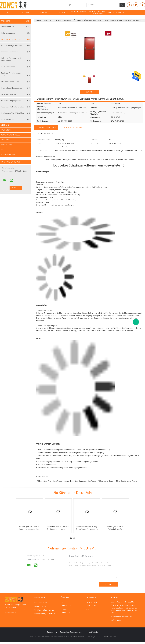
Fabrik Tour (6, 130)
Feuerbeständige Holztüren (16, 46)
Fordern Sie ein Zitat (117, 12)
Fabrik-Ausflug (62, 12)
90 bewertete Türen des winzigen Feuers (53, 481)
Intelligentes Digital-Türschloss (16, 113)
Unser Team (66, 613)
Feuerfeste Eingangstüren (16, 101)
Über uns (44, 12)
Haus (9, 12)
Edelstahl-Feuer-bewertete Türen (16, 75)
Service (64, 609)
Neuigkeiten (6, 145)
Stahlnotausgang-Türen (16, 82)
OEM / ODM (91, 606)
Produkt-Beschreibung (73, 127)
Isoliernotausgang (16, 33)
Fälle (4, 150)
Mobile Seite (93, 632)
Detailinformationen (46, 127)
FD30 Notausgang (16, 67)
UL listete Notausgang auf (16, 39)
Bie (62, 602)
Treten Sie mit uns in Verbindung (97, 12)
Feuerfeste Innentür (16, 94)
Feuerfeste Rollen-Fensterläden (16, 107)
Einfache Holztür (16, 120)
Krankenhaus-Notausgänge (16, 88)
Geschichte (66, 606)
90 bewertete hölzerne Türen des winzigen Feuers (117, 481)
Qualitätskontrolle (79, 12)
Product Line (92, 602)
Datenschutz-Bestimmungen (71, 632)
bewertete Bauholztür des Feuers (83, 481)
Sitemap (50, 632)
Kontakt (5, 140)
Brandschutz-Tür (16, 27)
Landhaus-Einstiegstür (16, 52)
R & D (88, 609)
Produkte (26, 12)
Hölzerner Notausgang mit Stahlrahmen (16, 60)
